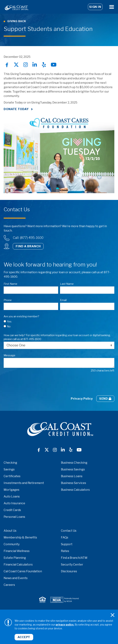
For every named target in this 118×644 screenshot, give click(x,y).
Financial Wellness (17, 551)
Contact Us (69, 531)
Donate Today (16, 109)
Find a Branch (28, 246)
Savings (9, 469)
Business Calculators (75, 490)
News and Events (16, 578)
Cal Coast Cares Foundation (23, 571)
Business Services (73, 483)
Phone (8, 300)
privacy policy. (65, 625)
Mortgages (11, 490)
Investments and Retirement (24, 483)
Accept (24, 637)
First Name (10, 284)
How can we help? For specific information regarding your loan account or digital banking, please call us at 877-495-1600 (57, 337)
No (9, 326)
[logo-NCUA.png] (65, 600)
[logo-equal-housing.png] (42, 600)
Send (105, 399)
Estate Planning (15, 558)
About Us (10, 531)
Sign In (95, 7)
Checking (10, 463)
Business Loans (72, 476)
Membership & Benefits (20, 537)
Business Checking (74, 463)
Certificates (12, 476)
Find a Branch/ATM (74, 558)
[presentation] (31, 384)
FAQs (65, 537)
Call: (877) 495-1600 (28, 238)
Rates (65, 551)
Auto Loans (12, 496)
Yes (9, 321)
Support (67, 544)
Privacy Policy (82, 399)
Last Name (67, 284)
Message (9, 355)
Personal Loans (14, 517)
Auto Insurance (14, 503)
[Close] (113, 615)
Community (12, 544)
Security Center (72, 565)
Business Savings (73, 469)
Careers (9, 585)
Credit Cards (12, 510)
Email (63, 300)
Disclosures (69, 571)
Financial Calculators (18, 565)
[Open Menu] (112, 7)
